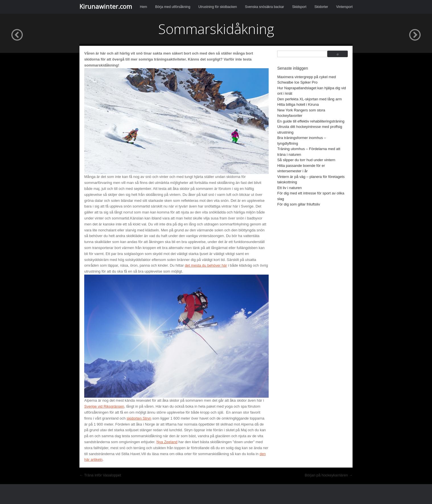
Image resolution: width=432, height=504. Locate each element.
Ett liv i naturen (289, 188)
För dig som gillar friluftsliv (299, 204)
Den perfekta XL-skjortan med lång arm (309, 99)
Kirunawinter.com (106, 6)
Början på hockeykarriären (329, 475)
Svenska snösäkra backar (265, 7)
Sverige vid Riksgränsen (104, 406)
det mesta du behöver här (206, 265)
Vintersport (344, 7)
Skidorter (321, 7)
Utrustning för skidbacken (218, 7)
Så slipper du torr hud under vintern (306, 160)
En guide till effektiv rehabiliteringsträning (311, 121)
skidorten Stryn (139, 418)
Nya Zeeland (167, 442)
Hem (144, 7)
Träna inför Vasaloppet (100, 475)
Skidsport (299, 7)
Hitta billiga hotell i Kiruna (298, 104)
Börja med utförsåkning (173, 7)
